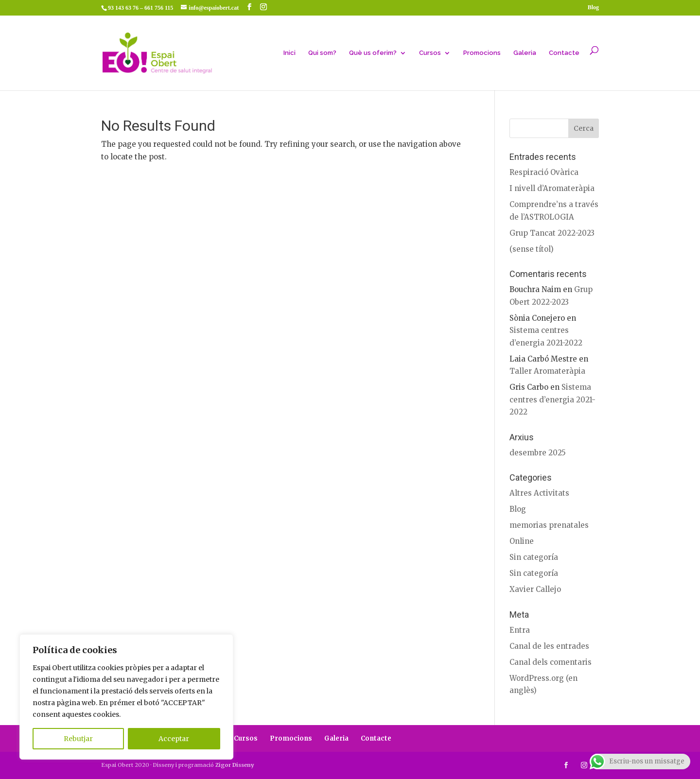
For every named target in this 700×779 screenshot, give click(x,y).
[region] (126, 697)
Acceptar (174, 739)
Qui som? (322, 53)
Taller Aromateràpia (547, 371)
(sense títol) (532, 249)
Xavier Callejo (535, 589)
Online (522, 541)
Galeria (525, 53)
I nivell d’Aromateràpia (552, 188)
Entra (520, 630)
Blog (593, 8)
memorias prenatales (549, 525)
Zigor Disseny (235, 765)
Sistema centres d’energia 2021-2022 (552, 399)
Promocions (482, 53)
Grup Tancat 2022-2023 (552, 233)
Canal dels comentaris (551, 662)
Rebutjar (78, 739)
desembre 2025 (538, 453)
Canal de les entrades (549, 646)
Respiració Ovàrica (544, 172)
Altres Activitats (539, 493)
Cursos (430, 53)
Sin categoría (534, 557)
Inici (289, 53)
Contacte (564, 53)
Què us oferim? (373, 53)
